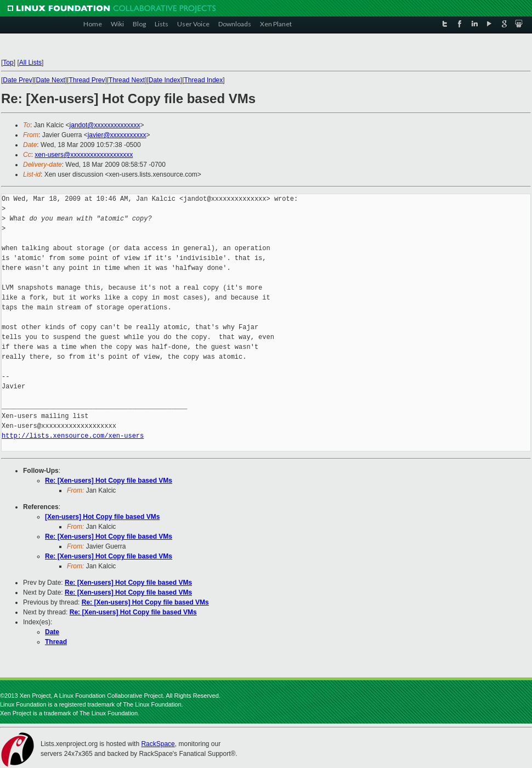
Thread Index (204, 80)
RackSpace (158, 744)
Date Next (50, 80)
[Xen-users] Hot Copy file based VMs (102, 517)
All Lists (30, 63)
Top (8, 63)
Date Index (165, 80)
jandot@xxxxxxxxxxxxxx (105, 125)
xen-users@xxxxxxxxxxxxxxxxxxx (84, 155)
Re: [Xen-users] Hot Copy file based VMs (109, 481)
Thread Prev (87, 80)
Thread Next (127, 80)
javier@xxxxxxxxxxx (117, 135)
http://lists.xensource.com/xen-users (73, 436)
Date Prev (17, 80)
